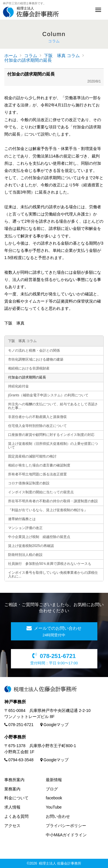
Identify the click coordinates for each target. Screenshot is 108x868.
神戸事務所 (15, 702)
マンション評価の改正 (25, 528)
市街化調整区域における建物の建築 (36, 359)
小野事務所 (15, 737)
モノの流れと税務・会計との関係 (34, 350)
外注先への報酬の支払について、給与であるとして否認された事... (53, 406)
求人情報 (12, 807)
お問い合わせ (58, 816)
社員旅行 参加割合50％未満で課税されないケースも (50, 564)
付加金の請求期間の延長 (28, 60)
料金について (16, 798)
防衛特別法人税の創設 (25, 555)
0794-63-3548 (19, 760)
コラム (31, 56)
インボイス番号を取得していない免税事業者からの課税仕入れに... (53, 574)
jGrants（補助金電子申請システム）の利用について (48, 395)
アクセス (12, 826)
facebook (54, 798)
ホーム (11, 56)
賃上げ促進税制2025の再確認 (31, 546)
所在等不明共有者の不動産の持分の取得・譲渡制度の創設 (53, 501)
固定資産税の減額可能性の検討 (32, 456)
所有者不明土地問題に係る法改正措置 (37, 474)
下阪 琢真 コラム (62, 56)
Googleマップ (54, 725)
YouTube (54, 807)
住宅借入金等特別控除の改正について (37, 426)
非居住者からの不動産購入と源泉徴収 (37, 417)
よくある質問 (16, 816)
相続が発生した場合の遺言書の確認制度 (39, 465)
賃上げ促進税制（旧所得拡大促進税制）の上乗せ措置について (53, 446)
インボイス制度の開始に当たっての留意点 (41, 492)
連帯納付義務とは (22, 519)
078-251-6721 (19, 725)
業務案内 (12, 789)
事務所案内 (14, 780)
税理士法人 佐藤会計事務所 (60, 863)
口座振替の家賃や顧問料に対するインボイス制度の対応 (51, 435)
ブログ (52, 789)
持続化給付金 (18, 386)
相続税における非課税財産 (29, 368)
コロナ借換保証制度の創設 (29, 483)
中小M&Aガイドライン (66, 835)
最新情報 (54, 780)
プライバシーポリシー (66, 826)
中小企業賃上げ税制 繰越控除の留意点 (39, 537)
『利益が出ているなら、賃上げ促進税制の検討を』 (48, 510)
